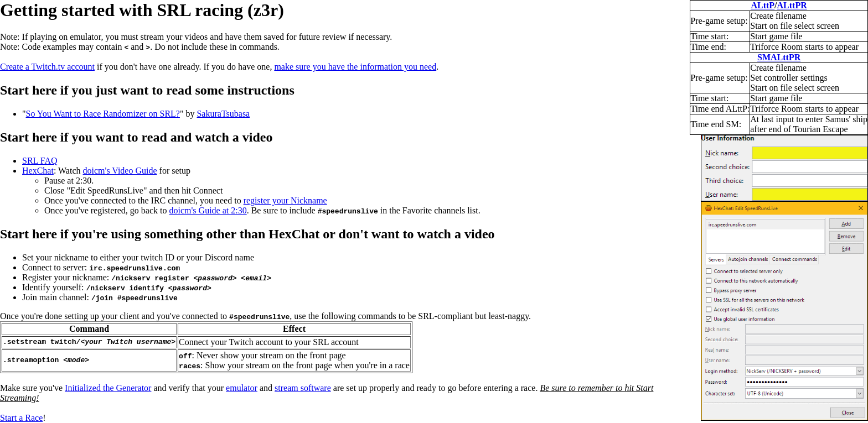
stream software (303, 388)
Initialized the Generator (108, 388)
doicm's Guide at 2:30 (208, 210)
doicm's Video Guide (120, 171)
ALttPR (792, 5)
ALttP (763, 5)
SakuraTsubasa (223, 114)
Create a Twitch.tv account (47, 67)
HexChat (38, 171)
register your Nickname (285, 200)
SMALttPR (779, 57)
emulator (242, 388)
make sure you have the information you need (355, 67)
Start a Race (21, 418)
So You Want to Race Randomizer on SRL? (103, 114)
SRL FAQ (40, 161)
